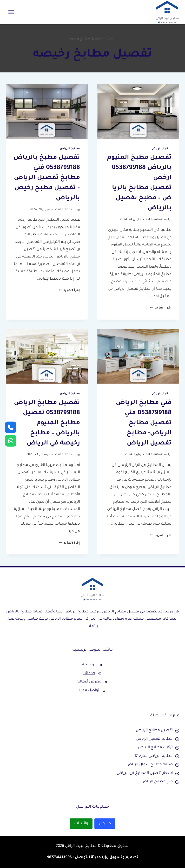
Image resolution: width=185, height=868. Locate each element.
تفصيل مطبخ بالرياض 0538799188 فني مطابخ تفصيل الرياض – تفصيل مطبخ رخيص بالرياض (47, 178)
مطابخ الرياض (162, 149)
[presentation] (138, 111)
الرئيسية (110, 39)
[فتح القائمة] (11, 12)
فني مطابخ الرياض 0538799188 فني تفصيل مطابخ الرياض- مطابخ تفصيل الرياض (144, 423)
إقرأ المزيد (161, 308)
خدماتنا (89, 673)
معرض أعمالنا (89, 682)
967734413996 (59, 858)
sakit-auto (153, 220)
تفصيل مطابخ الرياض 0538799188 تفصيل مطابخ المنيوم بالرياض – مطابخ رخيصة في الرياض (47, 423)
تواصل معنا (89, 691)
